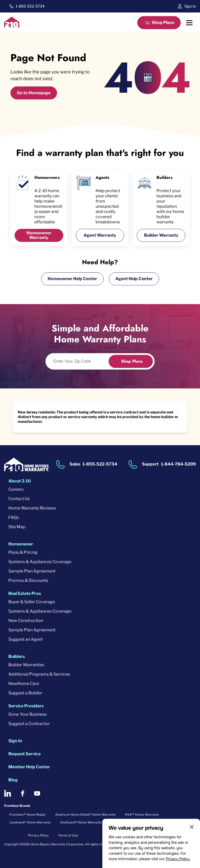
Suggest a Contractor (29, 724)
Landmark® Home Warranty (30, 822)
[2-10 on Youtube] (37, 793)
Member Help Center (29, 767)
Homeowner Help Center (72, 279)
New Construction (26, 621)
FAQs (14, 517)
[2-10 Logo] (12, 26)
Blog (13, 780)
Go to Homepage (34, 93)
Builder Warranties (26, 665)
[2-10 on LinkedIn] (8, 793)
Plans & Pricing (23, 552)
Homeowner (21, 544)
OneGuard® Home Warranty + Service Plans (93, 822)
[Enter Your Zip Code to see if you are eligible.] (80, 361)
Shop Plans (163, 23)
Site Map (17, 527)
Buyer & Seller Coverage (32, 602)
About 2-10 (20, 481)
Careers (16, 489)
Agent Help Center (134, 279)
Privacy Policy (178, 859)
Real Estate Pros (25, 593)
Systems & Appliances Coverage (40, 562)
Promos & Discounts (28, 580)
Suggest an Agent (26, 639)
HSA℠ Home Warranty (142, 814)
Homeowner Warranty (39, 235)
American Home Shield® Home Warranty (85, 814)
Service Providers (26, 706)
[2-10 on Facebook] (23, 793)
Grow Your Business (27, 714)
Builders (17, 656)
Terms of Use (68, 835)
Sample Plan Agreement (32, 571)
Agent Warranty (100, 235)
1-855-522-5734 (30, 6)
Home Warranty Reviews (32, 508)
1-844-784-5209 (178, 464)
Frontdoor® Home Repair (28, 814)
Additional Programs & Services (39, 674)
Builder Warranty (161, 235)
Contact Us (19, 499)
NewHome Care (24, 684)
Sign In (190, 6)
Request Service (24, 754)
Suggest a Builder (25, 693)
